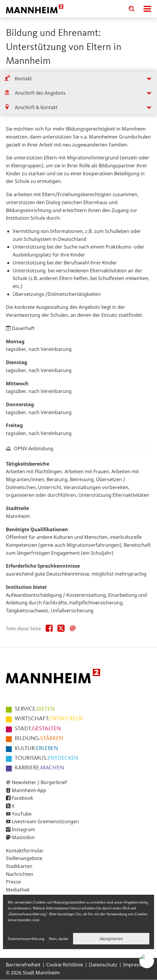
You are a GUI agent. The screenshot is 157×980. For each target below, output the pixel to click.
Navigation (147, 9)
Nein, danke (59, 939)
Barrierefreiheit (23, 965)
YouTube (22, 814)
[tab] (78, 79)
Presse (13, 882)
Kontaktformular (25, 851)
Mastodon (23, 837)
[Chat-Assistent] (147, 961)
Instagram (23, 829)
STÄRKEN (39, 739)
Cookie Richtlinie (65, 965)
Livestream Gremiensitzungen (45, 821)
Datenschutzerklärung (26, 939)
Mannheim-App (29, 790)
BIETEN (35, 709)
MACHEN (39, 768)
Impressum (136, 965)
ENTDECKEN (47, 758)
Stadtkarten (19, 866)
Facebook (23, 798)
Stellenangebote (24, 858)
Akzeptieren (111, 939)
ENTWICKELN (49, 719)
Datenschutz (103, 965)
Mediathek (18, 890)
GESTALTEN (38, 729)
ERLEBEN (36, 749)
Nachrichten (20, 874)
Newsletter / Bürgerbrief (39, 782)
